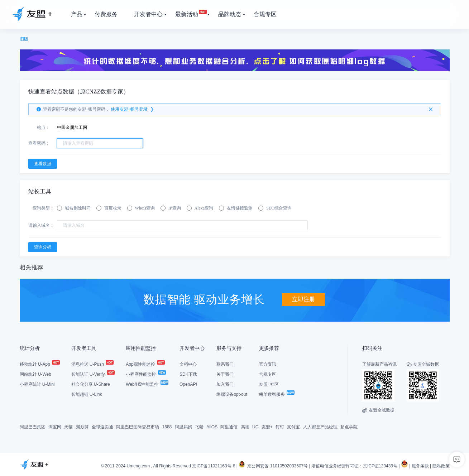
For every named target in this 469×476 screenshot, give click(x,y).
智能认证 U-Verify (93, 374)
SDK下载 (188, 374)
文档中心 (188, 364)
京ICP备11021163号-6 (214, 466)
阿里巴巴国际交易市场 (138, 427)
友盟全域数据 (378, 410)
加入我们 (225, 384)
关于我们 (225, 374)
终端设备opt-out (232, 394)
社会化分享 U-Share (91, 384)
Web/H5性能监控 (147, 384)
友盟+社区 (269, 384)
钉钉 (280, 427)
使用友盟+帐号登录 (133, 110)
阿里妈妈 (183, 427)
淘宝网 (55, 427)
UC (255, 427)
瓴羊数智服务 (276, 394)
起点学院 (349, 427)
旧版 (24, 39)
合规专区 (268, 374)
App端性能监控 (145, 364)
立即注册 (303, 299)
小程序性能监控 (145, 374)
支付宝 (293, 427)
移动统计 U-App (40, 364)
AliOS (212, 427)
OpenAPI (188, 384)
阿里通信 (229, 427)
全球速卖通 (102, 427)
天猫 (68, 427)
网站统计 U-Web (35, 374)
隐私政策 (441, 466)
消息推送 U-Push (92, 364)
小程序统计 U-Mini (37, 384)
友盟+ (267, 427)
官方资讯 (268, 364)
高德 (245, 427)
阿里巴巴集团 (33, 427)
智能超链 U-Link (87, 394)
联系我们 (225, 364)
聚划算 (82, 427)
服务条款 (420, 466)
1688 (167, 427)
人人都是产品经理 (320, 427)
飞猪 (199, 427)
